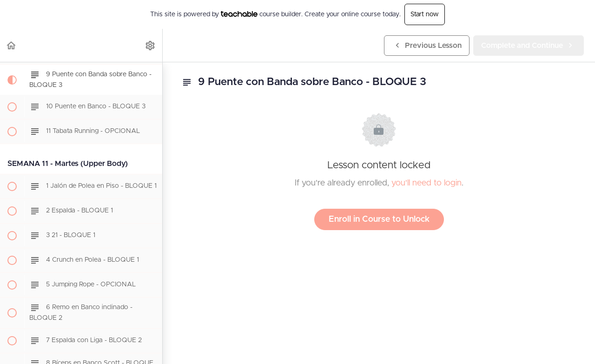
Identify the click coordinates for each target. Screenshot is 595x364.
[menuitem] (151, 45)
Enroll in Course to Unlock (379, 219)
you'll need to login (426, 183)
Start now (425, 14)
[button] (12, 45)
